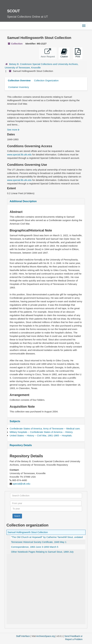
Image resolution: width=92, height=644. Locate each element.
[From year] (46, 503)
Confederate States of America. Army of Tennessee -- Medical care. (45, 429)
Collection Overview (19, 80)
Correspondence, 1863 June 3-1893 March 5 (35, 547)
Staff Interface (23, 636)
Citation (64, 53)
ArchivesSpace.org (46, 636)
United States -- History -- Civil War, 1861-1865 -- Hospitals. (41, 435)
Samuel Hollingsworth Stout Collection (28, 532)
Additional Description (23, 201)
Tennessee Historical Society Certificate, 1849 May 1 (39, 542)
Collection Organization (46, 80)
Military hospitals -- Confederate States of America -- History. (41, 432)
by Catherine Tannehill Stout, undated (47, 537)
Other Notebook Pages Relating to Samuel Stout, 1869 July (42, 552)
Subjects (15, 421)
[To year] (46, 509)
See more (13, 130)
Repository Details (21, 445)
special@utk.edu (21, 484)
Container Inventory (19, 87)
